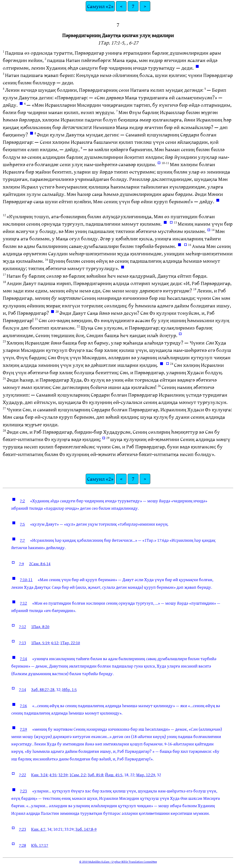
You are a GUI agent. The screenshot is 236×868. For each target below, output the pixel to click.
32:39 (63, 775)
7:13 (22, 643)
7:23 (23, 791)
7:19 (23, 729)
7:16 (23, 706)
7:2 (22, 501)
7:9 (21, 564)
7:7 (22, 540)
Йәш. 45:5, (114, 775)
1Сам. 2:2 (78, 775)
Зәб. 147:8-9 (86, 829)
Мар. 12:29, (146, 775)
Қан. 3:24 (39, 775)
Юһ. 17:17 (40, 845)
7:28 (22, 845)
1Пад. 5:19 (40, 643)
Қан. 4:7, (39, 829)
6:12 (55, 643)
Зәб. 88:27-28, (43, 689)
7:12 (23, 603)
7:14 (23, 659)
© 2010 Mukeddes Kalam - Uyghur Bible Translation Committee (118, 862)
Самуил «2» (100, 6)
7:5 (22, 524)
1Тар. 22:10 (70, 643)
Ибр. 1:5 (69, 689)
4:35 (53, 775)
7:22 (22, 775)
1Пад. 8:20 (40, 627)
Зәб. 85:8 (95, 775)
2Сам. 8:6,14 (40, 564)
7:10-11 (26, 580)
